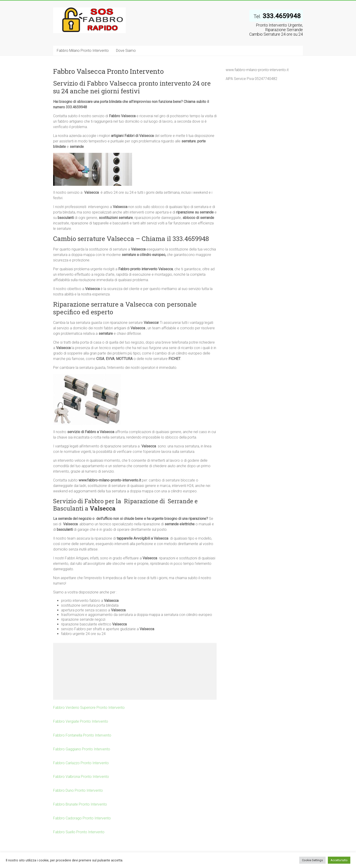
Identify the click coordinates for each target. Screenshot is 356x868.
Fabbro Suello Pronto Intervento (79, 832)
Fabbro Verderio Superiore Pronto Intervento (89, 708)
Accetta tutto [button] (339, 860)
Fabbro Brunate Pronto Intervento (80, 804)
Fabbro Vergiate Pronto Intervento (81, 721)
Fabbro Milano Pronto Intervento (83, 51)
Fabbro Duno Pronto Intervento (78, 790)
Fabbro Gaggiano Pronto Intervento (82, 749)
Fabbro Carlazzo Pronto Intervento (81, 763)
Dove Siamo (126, 51)
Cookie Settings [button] (312, 860)
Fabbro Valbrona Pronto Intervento (81, 777)
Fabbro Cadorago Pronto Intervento (82, 818)
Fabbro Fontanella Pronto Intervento (82, 735)
